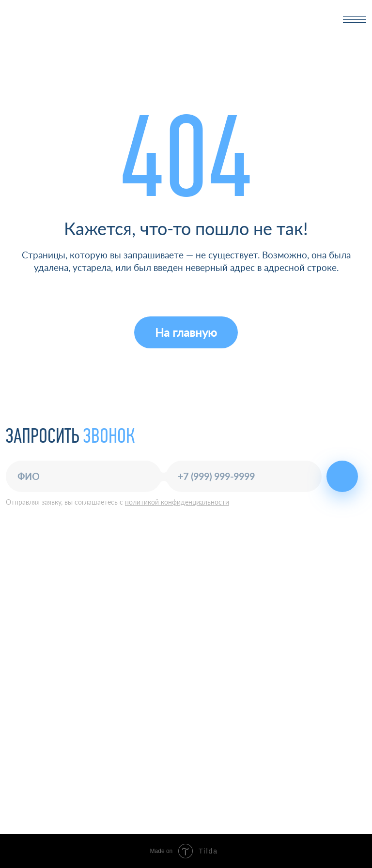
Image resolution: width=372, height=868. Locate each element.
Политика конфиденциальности (56, 661)
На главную (186, 332)
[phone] (244, 476)
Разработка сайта (213, 812)
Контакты (205, 766)
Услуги (199, 731)
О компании (210, 748)
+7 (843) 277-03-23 (222, 557)
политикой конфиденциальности (177, 502)
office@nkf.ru (210, 570)
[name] (84, 476)
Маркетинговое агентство (227, 796)
